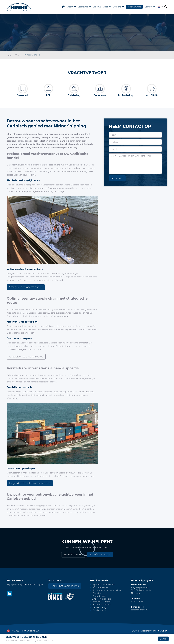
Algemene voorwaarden (104, 585)
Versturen (117, 178)
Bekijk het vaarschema (65, 586)
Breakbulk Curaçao (101, 602)
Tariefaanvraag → (100, 555)
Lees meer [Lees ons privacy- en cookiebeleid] (52, 641)
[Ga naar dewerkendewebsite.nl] (8, 631)
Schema (97, 7)
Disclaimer (98, 593)
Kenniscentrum (100, 610)
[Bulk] (74, 89)
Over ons (117, 7)
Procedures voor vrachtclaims (107, 590)
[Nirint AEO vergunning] (70, 597)
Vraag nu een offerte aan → (26, 287)
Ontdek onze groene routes (26, 357)
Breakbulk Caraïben (102, 605)
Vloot (105, 7)
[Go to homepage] (19, 7)
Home (63, 7)
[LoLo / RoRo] (152, 89)
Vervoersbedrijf (100, 607)
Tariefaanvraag (134, 7)
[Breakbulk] (22, 89)
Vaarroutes (83, 7)
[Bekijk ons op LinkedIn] (10, 594)
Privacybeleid (99, 596)
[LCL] (48, 89)
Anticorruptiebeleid (102, 599)
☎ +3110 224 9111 (74, 555)
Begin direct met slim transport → (30, 483)
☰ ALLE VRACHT (32, 55)
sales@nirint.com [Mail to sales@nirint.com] (139, 610)
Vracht (70, 7)
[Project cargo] (126, 89)
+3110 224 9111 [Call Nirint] (137, 601)
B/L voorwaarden (100, 587)
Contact (148, 7)
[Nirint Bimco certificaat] (57, 597)
